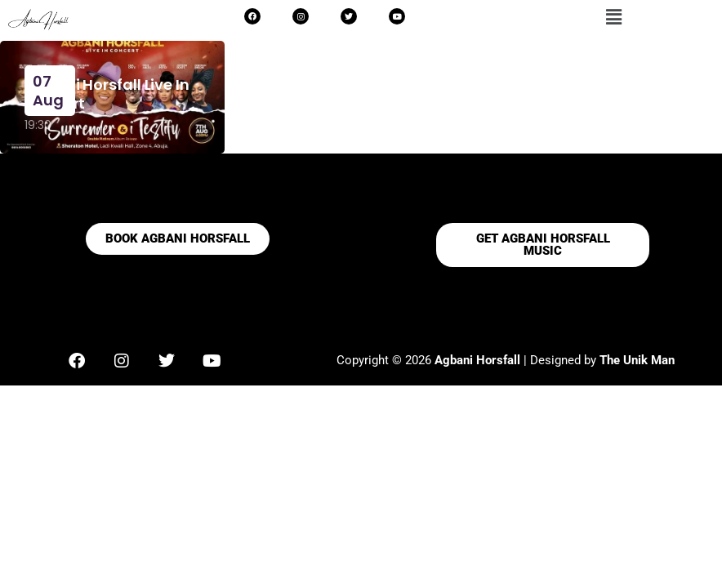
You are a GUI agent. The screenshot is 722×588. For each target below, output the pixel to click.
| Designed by (517, 360)
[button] (614, 17)
